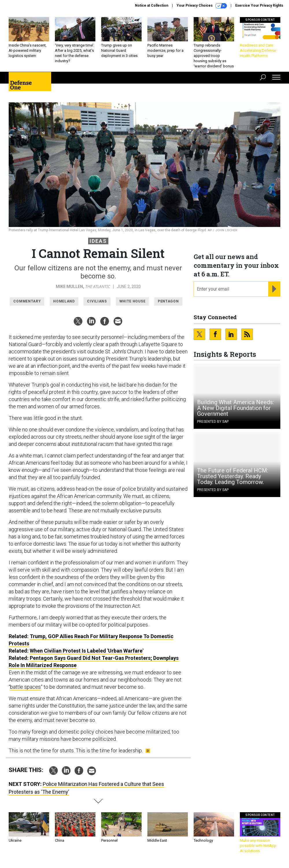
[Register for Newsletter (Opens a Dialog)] (274, 289)
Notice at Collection (152, 5)
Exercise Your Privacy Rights (259, 5)
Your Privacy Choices (202, 6)
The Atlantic (98, 286)
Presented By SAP (213, 422)
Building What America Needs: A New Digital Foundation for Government (236, 408)
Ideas (98, 241)
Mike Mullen (69, 287)
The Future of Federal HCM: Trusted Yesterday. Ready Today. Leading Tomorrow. (233, 476)
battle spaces (25, 687)
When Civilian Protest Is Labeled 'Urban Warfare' (87, 651)
